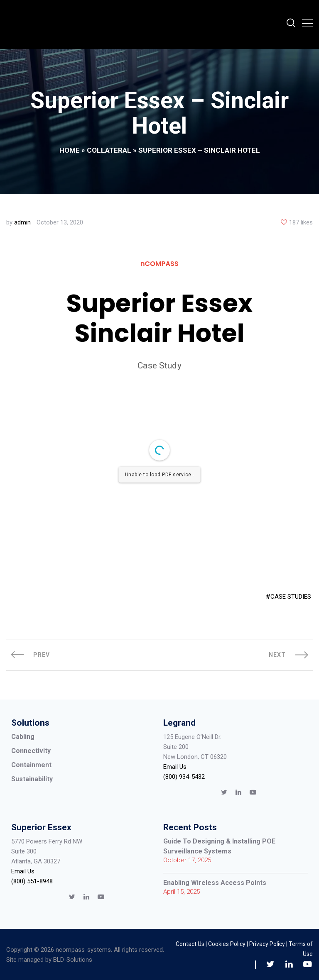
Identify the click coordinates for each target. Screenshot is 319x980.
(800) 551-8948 (32, 881)
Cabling (23, 737)
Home (70, 150)
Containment (31, 765)
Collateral (109, 150)
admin (22, 222)
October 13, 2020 (60, 222)
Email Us (175, 767)
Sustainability (32, 779)
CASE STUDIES (291, 597)
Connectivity (31, 751)
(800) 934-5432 (184, 777)
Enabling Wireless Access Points (215, 883)
